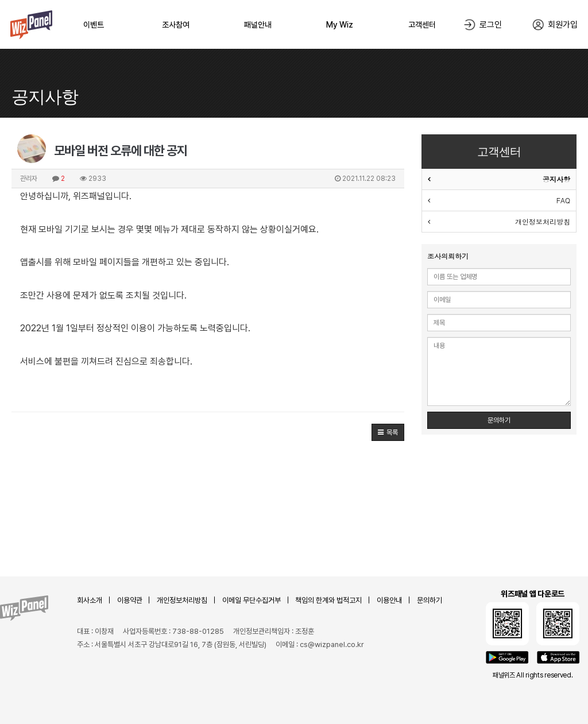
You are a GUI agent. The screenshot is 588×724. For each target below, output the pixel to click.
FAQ (563, 200)
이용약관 (130, 600)
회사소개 (90, 600)
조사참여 (176, 25)
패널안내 (258, 25)
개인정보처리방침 (543, 221)
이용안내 (389, 600)
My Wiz (340, 25)
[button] (388, 432)
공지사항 (556, 179)
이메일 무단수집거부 (252, 600)
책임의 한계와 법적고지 (328, 600)
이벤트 (94, 25)
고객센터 (422, 25)
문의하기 (499, 420)
